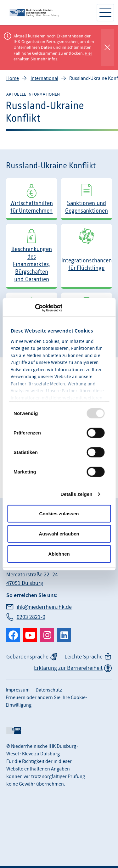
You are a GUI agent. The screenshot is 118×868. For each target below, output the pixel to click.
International (44, 78)
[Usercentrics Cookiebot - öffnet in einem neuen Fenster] (35, 308)
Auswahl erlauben (59, 533)
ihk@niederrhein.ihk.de (44, 607)
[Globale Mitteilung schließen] (107, 48)
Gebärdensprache (27, 657)
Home (13, 78)
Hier (88, 53)
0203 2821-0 (31, 617)
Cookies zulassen (59, 513)
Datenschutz (49, 690)
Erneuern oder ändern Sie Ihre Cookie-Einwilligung (46, 701)
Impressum (18, 690)
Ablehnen (59, 554)
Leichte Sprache (84, 657)
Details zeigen (76, 494)
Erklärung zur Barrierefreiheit (68, 668)
